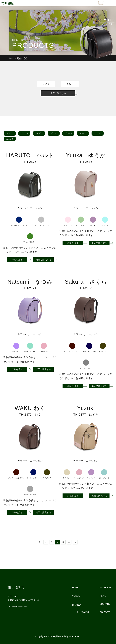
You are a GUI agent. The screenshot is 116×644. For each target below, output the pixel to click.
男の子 (72, 84)
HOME (75, 588)
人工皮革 (10, 139)
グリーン (24, 133)
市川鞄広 (8, 3)
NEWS (103, 596)
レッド (98, 133)
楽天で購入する (58, 93)
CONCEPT (77, 596)
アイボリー (10, 133)
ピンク (54, 133)
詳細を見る (17, 260)
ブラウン (68, 133)
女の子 (44, 84)
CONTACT (105, 612)
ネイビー (39, 133)
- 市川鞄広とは (82, 612)
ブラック (83, 133)
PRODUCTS (106, 588)
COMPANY (105, 604)
